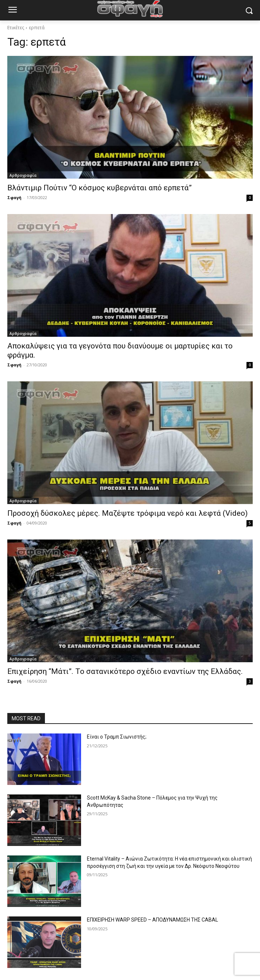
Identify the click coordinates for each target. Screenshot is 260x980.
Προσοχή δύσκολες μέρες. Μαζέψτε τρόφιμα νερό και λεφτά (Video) (127, 513)
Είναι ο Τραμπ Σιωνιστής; (117, 737)
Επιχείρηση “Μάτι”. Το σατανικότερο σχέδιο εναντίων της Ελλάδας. (125, 671)
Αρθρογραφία (23, 175)
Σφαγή (14, 197)
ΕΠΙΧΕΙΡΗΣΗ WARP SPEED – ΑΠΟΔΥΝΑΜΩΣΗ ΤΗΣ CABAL (152, 920)
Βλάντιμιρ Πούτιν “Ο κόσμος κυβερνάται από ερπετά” (100, 188)
